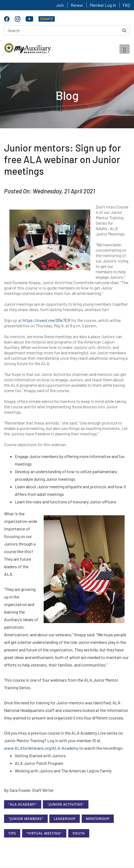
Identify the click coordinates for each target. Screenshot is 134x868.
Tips (12, 833)
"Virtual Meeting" (44, 833)
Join (60, 5)
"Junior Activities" (66, 804)
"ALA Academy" (23, 804)
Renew (77, 5)
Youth (79, 833)
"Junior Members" (26, 819)
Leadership (65, 819)
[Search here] (67, 30)
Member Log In (103, 5)
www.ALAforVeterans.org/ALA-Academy (41, 748)
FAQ (126, 5)
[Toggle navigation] (125, 49)
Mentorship (98, 819)
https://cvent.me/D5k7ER (47, 320)
